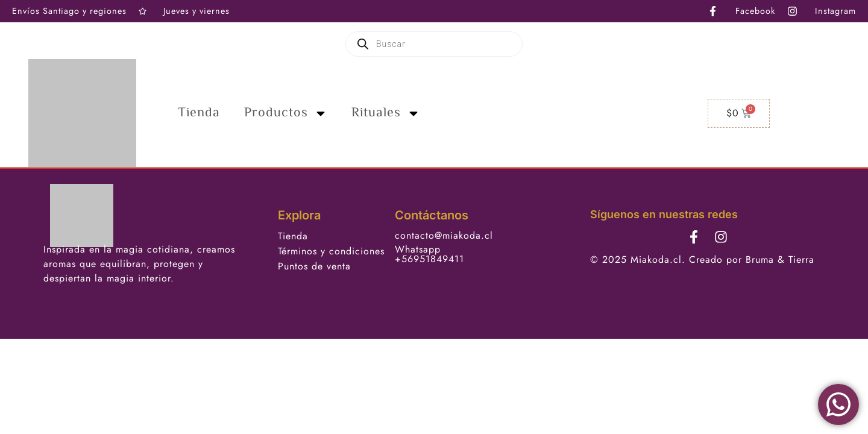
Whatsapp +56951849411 (429, 254)
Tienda (199, 113)
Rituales (386, 113)
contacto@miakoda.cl (444, 235)
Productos (286, 113)
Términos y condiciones (331, 251)
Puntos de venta (314, 266)
